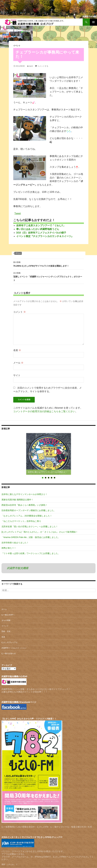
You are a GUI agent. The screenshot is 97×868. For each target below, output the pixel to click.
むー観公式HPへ (8, 615)
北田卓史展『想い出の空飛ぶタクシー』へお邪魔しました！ (30, 526)
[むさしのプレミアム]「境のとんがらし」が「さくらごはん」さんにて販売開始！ (40, 532)
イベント (17, 46)
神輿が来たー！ (9, 548)
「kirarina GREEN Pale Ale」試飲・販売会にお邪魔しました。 (31, 537)
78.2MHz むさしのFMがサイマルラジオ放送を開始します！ (49, 264)
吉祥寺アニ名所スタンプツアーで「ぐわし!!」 (41, 226)
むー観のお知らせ (9, 653)
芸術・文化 (6, 631)
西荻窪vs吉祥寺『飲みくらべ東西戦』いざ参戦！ (24, 505)
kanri (31, 66)
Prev (30, 454)
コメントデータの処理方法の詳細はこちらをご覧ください (44, 411)
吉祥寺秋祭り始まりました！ (15, 543)
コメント (20, 312)
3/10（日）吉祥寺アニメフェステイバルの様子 (41, 233)
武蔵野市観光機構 (18, 568)
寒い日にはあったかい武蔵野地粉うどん (38, 229)
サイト (17, 375)
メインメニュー (93, 22)
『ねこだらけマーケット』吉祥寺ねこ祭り (21, 521)
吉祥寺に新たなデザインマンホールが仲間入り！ (24, 494)
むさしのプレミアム (10, 642)
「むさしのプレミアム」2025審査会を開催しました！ (27, 516)
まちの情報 (6, 620)
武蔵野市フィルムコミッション (14, 648)
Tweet (18, 213)
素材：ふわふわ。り (10, 864)
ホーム (4, 609)
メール (18, 363)
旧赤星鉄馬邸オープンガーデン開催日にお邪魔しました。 (29, 510)
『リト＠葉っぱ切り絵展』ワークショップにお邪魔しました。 (31, 553)
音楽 (3, 637)
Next (67, 454)
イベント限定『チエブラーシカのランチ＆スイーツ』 (45, 236)
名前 (17, 350)
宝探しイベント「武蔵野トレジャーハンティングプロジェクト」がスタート (49, 276)
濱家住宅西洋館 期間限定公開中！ (17, 500)
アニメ (18, 253)
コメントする (43, 66)
